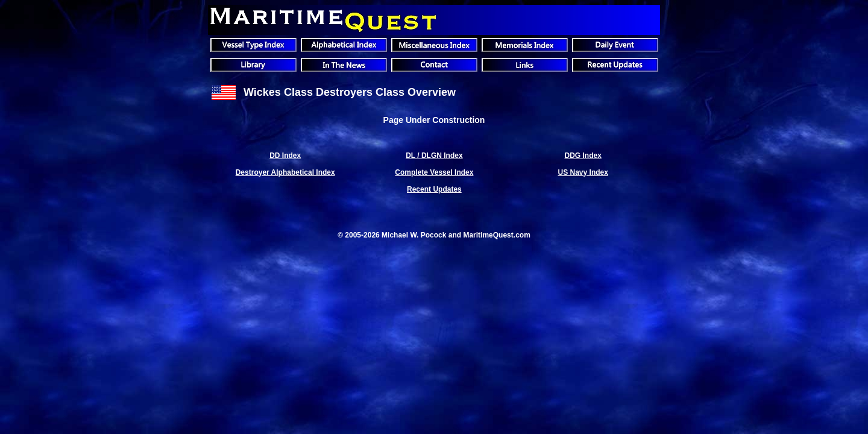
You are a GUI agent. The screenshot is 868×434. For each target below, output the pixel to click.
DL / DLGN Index (434, 156)
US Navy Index (583, 172)
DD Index (285, 156)
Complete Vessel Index (434, 172)
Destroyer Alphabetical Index (285, 172)
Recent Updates (434, 189)
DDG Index (583, 156)
